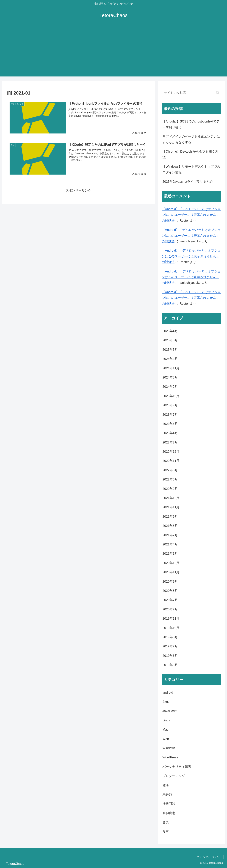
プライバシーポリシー (209, 857)
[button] (218, 93)
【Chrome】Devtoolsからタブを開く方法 (190, 154)
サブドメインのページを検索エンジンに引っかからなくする (191, 139)
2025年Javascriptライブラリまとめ (188, 182)
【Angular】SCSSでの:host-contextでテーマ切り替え (191, 124)
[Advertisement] (113, 52)
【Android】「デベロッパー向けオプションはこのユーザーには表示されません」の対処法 (191, 215)
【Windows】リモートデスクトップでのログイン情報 (191, 169)
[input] (192, 93)
